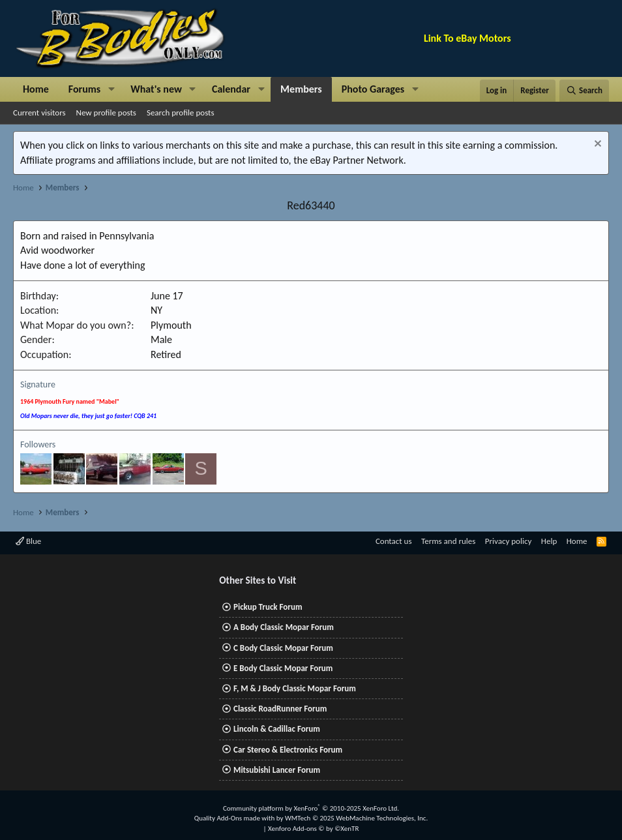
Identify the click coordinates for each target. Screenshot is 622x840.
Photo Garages (373, 89)
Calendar (231, 89)
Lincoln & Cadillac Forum (277, 729)
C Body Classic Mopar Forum (283, 648)
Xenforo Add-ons (313, 829)
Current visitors (39, 112)
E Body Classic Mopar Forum (283, 668)
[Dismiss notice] (596, 145)
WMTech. (356, 818)
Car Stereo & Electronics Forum (288, 750)
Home (36, 89)
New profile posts (106, 112)
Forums (84, 89)
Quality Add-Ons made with (235, 818)
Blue (28, 541)
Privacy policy (509, 541)
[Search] (584, 91)
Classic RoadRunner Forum (280, 709)
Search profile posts (181, 112)
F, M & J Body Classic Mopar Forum (295, 688)
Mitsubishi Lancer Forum (277, 770)
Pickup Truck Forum (268, 607)
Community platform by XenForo (311, 808)
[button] (111, 89)
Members (301, 89)
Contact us (394, 541)
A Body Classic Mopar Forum (284, 627)
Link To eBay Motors (467, 38)
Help (549, 541)
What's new (156, 89)
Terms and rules (448, 541)
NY (156, 310)
